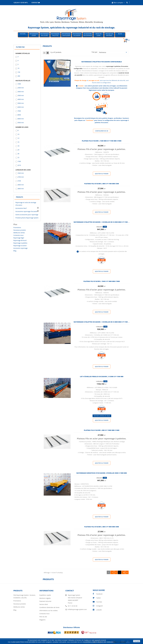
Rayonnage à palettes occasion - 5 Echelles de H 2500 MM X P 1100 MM (102, 222)
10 (18, 68)
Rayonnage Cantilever (66, 35)
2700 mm (21, 177)
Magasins (42, 620)
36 (18, 154)
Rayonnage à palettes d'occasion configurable (102, 62)
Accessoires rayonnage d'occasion (26, 211)
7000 (19, 111)
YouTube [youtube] (99, 602)
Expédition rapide (45, 595)
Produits (20, 197)
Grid (44, 53)
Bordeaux (65, 22)
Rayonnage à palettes (20, 243)
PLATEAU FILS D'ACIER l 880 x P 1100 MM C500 (102, 184)
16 (18, 142)
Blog (120, 34)
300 (19, 76)
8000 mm (21, 119)
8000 (19, 115)
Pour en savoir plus (120, 642)
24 (18, 150)
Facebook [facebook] (99, 594)
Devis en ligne (99, 35)
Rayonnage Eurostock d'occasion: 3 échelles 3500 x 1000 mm (102, 473)
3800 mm (21, 189)
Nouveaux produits (20, 230)
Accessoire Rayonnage (88, 35)
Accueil (23, 34)
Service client (44, 604)
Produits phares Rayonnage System (27, 218)
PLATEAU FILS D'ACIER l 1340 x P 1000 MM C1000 (102, 281)
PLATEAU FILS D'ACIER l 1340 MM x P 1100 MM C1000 (102, 141)
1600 (19, 84)
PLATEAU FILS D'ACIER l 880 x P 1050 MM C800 (102, 527)
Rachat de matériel (109, 35)
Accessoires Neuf (21, 208)
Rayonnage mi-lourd (44, 35)
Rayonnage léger (34, 35)
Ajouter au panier (102, 174)
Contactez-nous (18, 235)
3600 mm (21, 185)
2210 (19, 165)
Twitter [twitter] (99, 598)
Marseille (89, 22)
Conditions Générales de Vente (49, 607)
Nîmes (82, 22)
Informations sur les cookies (49, 610)
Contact (70, 591)
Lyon (52, 22)
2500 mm (21, 88)
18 (18, 146)
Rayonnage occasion (77, 35)
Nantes (58, 22)
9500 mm (21, 123)
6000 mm (21, 107)
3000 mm (21, 92)
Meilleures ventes (19, 233)
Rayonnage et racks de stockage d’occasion (26, 204)
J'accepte (137, 641)
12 (18, 138)
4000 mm (21, 99)
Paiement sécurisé (45, 601)
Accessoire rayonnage (20, 248)
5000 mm (21, 103)
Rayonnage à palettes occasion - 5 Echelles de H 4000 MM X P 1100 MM (102, 322)
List (48, 53)
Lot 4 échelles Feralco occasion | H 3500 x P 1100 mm (102, 377)
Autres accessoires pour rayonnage (27, 215)
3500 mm (21, 95)
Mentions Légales (45, 598)
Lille (47, 22)
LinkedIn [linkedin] (99, 610)
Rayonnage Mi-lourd (20, 240)
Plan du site (43, 617)
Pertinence (113, 52)
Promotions (17, 227)
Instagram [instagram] (100, 606)
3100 (19, 181)
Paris (42, 22)
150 (19, 72)
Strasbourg (98, 22)
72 (18, 158)
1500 (19, 161)
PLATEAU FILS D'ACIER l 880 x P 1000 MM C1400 (102, 430)
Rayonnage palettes (55, 35)
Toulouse (74, 22)
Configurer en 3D (102, 131)
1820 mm (21, 173)
